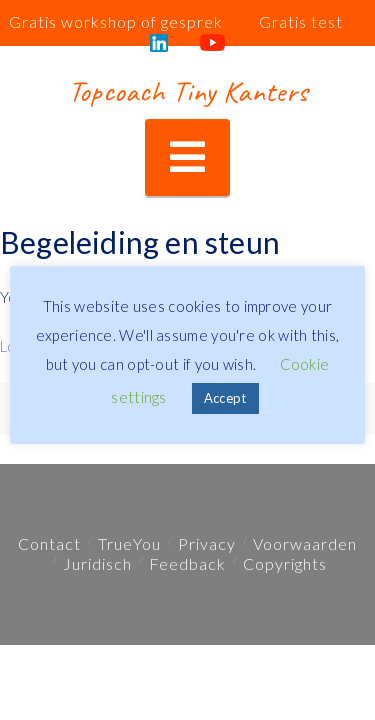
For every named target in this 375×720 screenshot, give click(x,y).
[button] (187, 157)
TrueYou (129, 543)
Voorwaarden (305, 543)
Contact (49, 543)
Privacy (207, 543)
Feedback (187, 563)
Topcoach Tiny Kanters (187, 91)
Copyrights (285, 563)
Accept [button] (225, 398)
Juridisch (97, 563)
